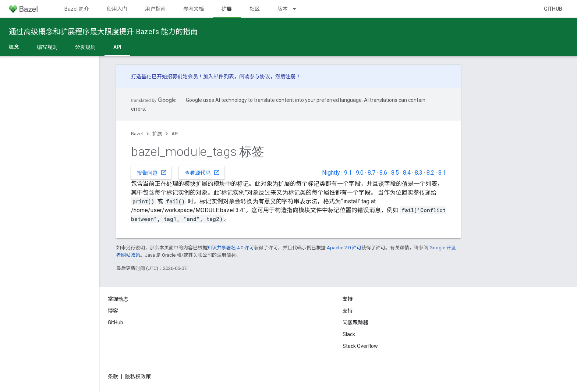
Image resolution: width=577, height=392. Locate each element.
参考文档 (194, 9)
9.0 (360, 173)
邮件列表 (224, 76)
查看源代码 (202, 172)
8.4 (407, 173)
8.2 (430, 173)
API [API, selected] (117, 47)
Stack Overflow (360, 346)
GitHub (553, 9)
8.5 (395, 173)
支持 (348, 311)
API (175, 134)
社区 (255, 9)
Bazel (137, 134)
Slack (349, 334)
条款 (113, 377)
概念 (14, 47)
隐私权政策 (138, 377)
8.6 (383, 173)
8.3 (419, 173)
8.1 (442, 173)
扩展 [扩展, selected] (227, 9)
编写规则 (47, 47)
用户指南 (155, 9)
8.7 (371, 173)
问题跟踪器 (355, 322)
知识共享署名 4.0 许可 (231, 248)
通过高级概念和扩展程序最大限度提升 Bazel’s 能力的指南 (103, 32)
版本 (283, 9)
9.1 (348, 173)
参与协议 (260, 76)
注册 (291, 76)
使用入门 (117, 9)
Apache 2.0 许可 (344, 248)
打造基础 (141, 76)
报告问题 (152, 172)
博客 (113, 311)
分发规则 (85, 47)
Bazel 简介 (77, 9)
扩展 (157, 134)
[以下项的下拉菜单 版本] (298, 9)
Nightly (331, 173)
